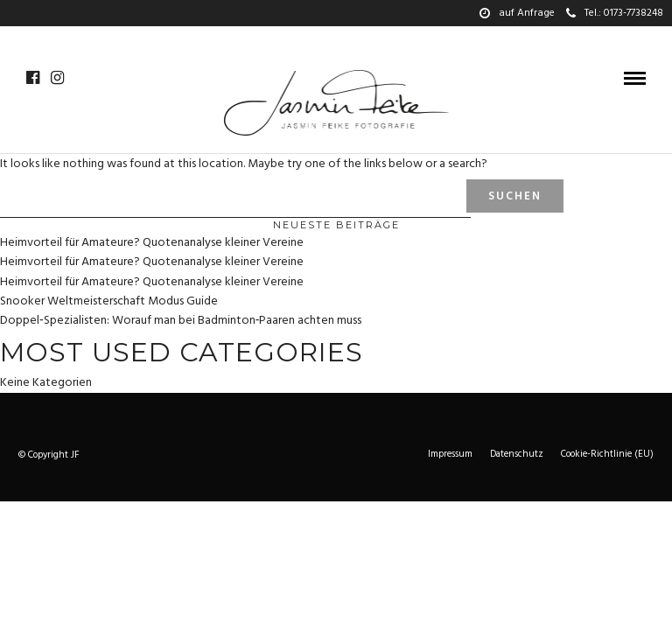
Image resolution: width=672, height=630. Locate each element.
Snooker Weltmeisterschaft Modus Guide (109, 301)
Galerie (67, 39)
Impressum (450, 454)
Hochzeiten (137, 39)
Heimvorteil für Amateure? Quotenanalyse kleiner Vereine (152, 243)
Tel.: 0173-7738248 (615, 13)
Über (303, 39)
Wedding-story (229, 39)
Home (14, 39)
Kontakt (455, 39)
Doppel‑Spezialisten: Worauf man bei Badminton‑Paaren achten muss (181, 321)
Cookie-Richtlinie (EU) (607, 454)
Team (348, 39)
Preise (397, 39)
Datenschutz (517, 454)
